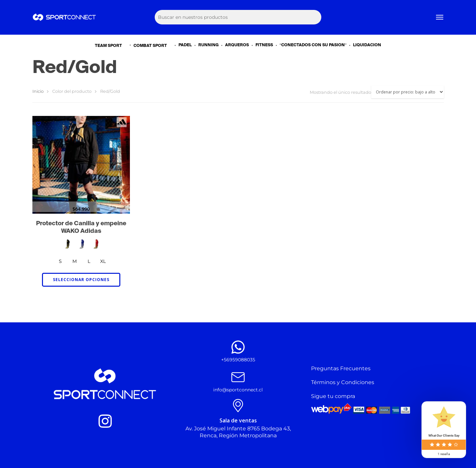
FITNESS (264, 45)
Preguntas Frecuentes (341, 368)
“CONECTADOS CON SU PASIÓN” (313, 45)
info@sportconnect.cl (238, 390)
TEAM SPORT (111, 45)
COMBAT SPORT (153, 45)
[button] (39, 124)
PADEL (185, 45)
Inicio (38, 91)
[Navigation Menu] (440, 18)
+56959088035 (238, 360)
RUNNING (208, 45)
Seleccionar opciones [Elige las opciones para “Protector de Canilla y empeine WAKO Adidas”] (81, 280)
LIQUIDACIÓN (367, 45)
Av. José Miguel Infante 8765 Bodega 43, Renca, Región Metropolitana (238, 432)
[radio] (68, 244)
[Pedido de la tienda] (408, 92)
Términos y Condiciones (343, 382)
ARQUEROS (237, 45)
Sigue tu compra (333, 396)
